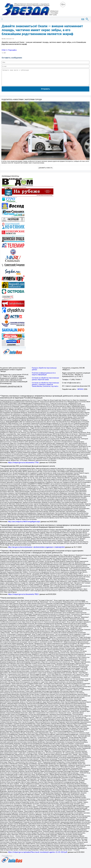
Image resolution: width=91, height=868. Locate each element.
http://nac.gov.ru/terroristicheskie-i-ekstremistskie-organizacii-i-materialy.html (36, 550)
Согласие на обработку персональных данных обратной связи (45, 382)
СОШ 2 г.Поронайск (9, 50)
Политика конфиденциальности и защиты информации (44, 377)
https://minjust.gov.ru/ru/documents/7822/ (24, 597)
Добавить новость (46, 171)
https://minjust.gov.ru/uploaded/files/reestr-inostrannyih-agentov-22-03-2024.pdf (38, 855)
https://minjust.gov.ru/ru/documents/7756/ (24, 466)
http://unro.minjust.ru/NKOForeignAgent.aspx (24, 525)
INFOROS (81, 392)
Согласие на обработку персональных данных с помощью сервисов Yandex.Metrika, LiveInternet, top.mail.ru (45, 388)
